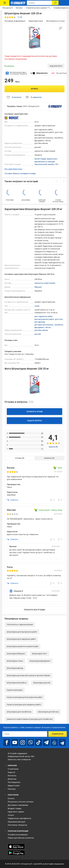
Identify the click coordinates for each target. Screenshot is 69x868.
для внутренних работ (44, 319)
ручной (38, 334)
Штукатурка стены (15, 661)
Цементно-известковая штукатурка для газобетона (30, 719)
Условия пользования (18, 835)
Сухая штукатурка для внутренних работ (25, 697)
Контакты (12, 776)
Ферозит (38, 287)
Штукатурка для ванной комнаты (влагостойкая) (28, 675)
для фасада (40, 322)
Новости (11, 772)
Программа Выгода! (16, 822)
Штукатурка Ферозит (16, 654)
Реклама (12, 789)
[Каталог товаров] (5, 3)
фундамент (40, 327)
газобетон (59, 325)
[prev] (57, 181)
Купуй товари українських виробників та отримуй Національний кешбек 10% (46, 162)
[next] (63, 181)
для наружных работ (44, 316)
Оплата (11, 798)
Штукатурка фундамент (40, 661)
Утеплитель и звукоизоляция (20, 624)
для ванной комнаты (44, 325)
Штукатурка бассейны (17, 683)
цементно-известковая (45, 283)
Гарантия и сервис (16, 812)
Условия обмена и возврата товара (20, 173)
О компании (13, 769)
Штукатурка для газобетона (19, 712)
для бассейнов (41, 330)
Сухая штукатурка (15, 690)
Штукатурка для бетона (48, 712)
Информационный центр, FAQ (21, 756)
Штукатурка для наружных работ (21, 639)
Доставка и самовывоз (18, 805)
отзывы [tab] (18, 458)
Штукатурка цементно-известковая (22, 646)
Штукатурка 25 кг (39, 654)
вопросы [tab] (48, 458)
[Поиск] (55, 3)
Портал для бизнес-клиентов (21, 838)
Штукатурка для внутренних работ (22, 632)
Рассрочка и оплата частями (21, 802)
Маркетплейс (14, 786)
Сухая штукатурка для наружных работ (24, 705)
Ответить (13, 500)
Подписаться (58, 734)
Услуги (11, 815)
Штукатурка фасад (15, 668)
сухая (37, 306)
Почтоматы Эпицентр (17, 825)
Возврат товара (15, 808)
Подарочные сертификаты (19, 818)
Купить (34, 89)
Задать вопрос (35, 421)
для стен (59, 319)
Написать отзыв (34, 412)
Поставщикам (14, 782)
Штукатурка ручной (42, 683)
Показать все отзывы (34, 610)
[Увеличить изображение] (61, 28)
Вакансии (12, 779)
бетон (48, 327)
